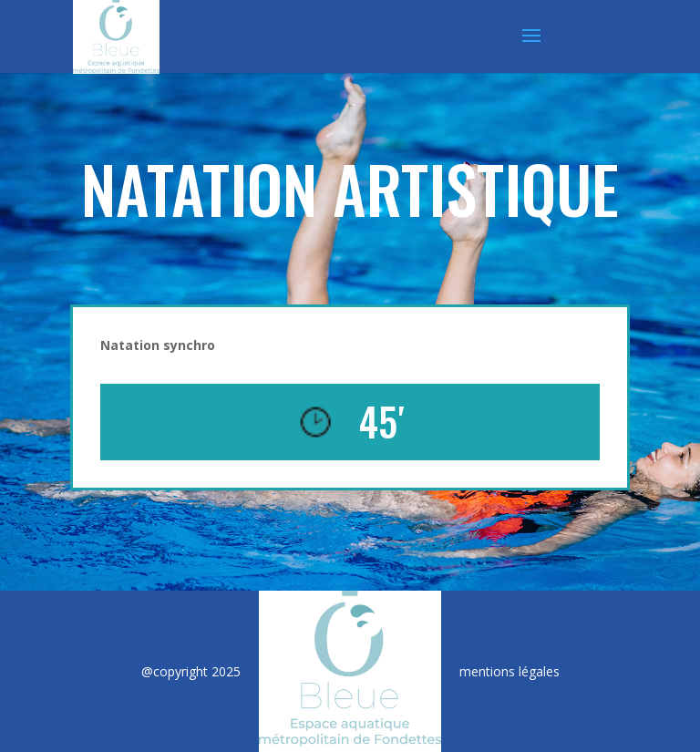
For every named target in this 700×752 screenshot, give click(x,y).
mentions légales (510, 671)
